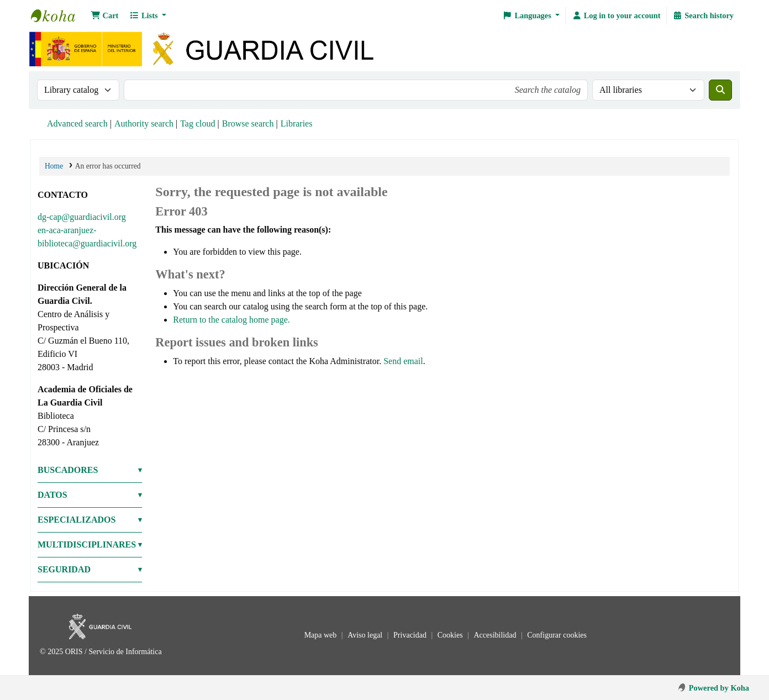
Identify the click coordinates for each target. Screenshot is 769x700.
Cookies (451, 635)
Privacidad (411, 635)
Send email (403, 361)
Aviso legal (366, 635)
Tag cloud (197, 123)
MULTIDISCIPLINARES (87, 544)
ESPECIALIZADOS (77, 520)
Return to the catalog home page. (231, 320)
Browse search (248, 123)
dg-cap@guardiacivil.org (82, 217)
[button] (104, 15)
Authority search (144, 123)
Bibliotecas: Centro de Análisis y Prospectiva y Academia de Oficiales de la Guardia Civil (59, 15)
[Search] (720, 90)
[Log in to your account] (616, 15)
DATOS (52, 495)
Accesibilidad (496, 635)
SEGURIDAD (64, 569)
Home (54, 166)
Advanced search (77, 123)
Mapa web (322, 635)
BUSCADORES (68, 470)
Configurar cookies (557, 635)
